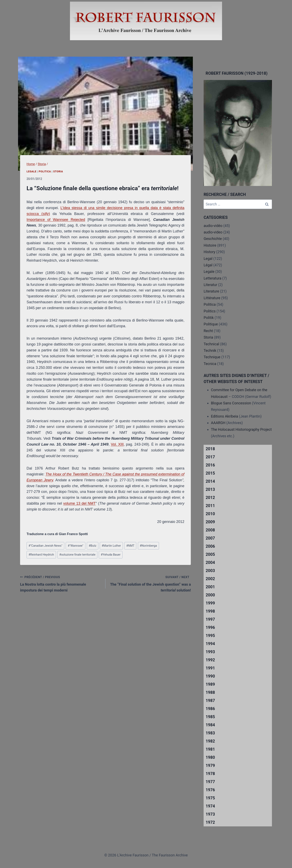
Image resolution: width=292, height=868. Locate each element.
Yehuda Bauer (111, 555)
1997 (210, 619)
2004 (210, 562)
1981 (210, 749)
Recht (208, 331)
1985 (210, 717)
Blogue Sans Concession (231, 403)
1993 (210, 652)
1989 (210, 684)
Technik (210, 350)
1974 (210, 806)
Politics (210, 311)
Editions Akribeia (224, 416)
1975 (210, 798)
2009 (210, 522)
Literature (211, 291)
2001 (210, 587)
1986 (210, 709)
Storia (58, 171)
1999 (210, 603)
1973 (210, 814)
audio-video (213, 232)
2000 (210, 595)
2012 (210, 498)
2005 (210, 554)
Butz (92, 546)
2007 (210, 538)
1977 (210, 782)
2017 (210, 457)
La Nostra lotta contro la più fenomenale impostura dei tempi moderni (61, 583)
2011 (210, 506)
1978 (210, 774)
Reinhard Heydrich (41, 555)
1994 (210, 644)
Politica (45, 171)
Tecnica (210, 364)
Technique (212, 357)
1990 (210, 676)
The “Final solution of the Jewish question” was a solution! (150, 583)
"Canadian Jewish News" (46, 546)
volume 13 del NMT (79, 503)
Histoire (210, 245)
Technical (211, 344)
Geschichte (213, 239)
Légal (208, 265)
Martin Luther (111, 546)
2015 (210, 473)
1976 (210, 790)
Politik (209, 318)
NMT (130, 546)
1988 (210, 692)
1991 (210, 668)
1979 (210, 765)
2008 (210, 530)
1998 (210, 611)
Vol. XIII (117, 444)
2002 (210, 579)
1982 (210, 741)
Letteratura (212, 278)
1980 (210, 757)
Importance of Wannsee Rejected (56, 220)
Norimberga (148, 546)
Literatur (210, 285)
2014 (210, 481)
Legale (32, 171)
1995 (210, 636)
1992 (210, 660)
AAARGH (218, 423)
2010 (210, 514)
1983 (210, 733)
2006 (210, 546)
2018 (210, 449)
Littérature (212, 298)
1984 (210, 725)
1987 (210, 701)
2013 (210, 489)
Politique (211, 324)
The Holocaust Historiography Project (241, 429)
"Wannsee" (76, 546)
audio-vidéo (213, 226)
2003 (210, 571)
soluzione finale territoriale (77, 555)
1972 (210, 822)
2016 (210, 465)
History (209, 252)
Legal (208, 259)
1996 (210, 627)
